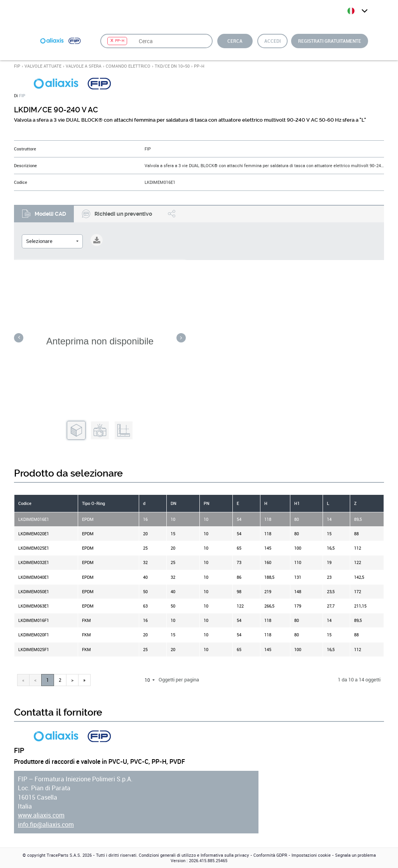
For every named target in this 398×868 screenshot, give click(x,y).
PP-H (199, 66)
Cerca (235, 41)
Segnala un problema (355, 855)
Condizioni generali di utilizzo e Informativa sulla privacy (194, 855)
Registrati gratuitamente (330, 41)
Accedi (272, 41)
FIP (17, 66)
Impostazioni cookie (311, 855)
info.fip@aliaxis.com (46, 825)
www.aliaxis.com (41, 815)
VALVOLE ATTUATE (43, 66)
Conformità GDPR (270, 855)
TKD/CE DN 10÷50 (172, 66)
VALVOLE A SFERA (84, 66)
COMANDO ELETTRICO (128, 66)
